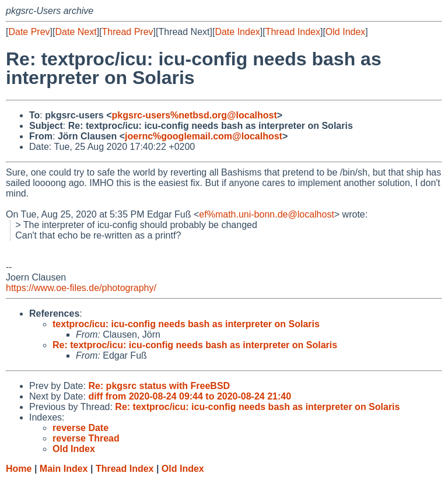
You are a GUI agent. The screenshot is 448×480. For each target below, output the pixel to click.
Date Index (237, 32)
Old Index (345, 32)
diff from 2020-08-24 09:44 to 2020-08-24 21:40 (190, 396)
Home (19, 469)
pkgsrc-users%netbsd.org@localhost (195, 115)
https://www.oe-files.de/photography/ (81, 288)
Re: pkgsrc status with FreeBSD (159, 386)
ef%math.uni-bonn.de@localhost (267, 214)
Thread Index (293, 32)
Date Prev (29, 32)
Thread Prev (128, 32)
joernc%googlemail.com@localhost (204, 136)
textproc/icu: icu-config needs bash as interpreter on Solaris (186, 324)
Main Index (64, 469)
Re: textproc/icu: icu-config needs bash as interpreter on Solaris (195, 345)
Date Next (76, 32)
